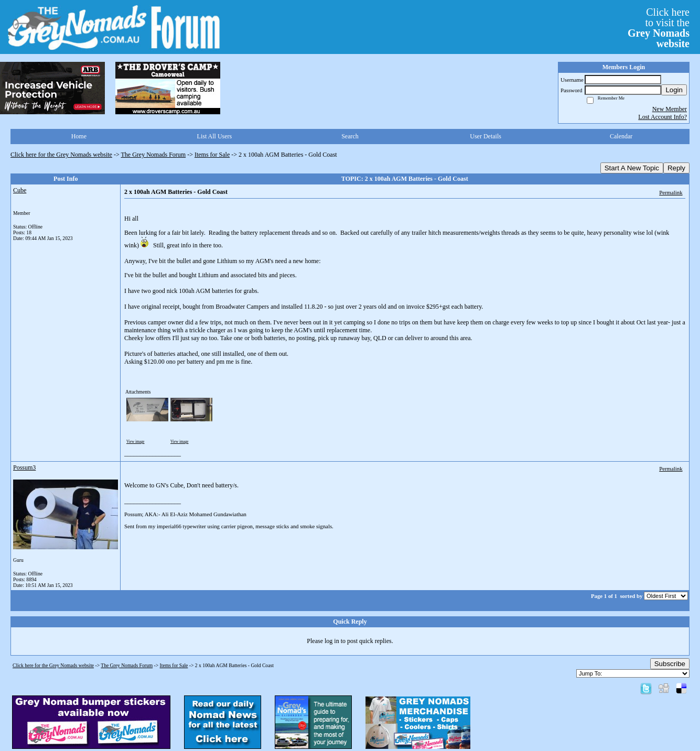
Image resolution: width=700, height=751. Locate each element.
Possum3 (24, 467)
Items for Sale (212, 155)
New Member (670, 109)
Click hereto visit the (659, 28)
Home (79, 136)
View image (136, 442)
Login (674, 90)
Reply (676, 168)
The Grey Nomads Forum (154, 155)
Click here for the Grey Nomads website (61, 155)
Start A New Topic (632, 168)
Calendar (621, 136)
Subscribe (670, 664)
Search (350, 136)
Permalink (671, 192)
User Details (486, 136)
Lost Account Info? (663, 117)
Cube (20, 190)
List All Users (215, 136)
